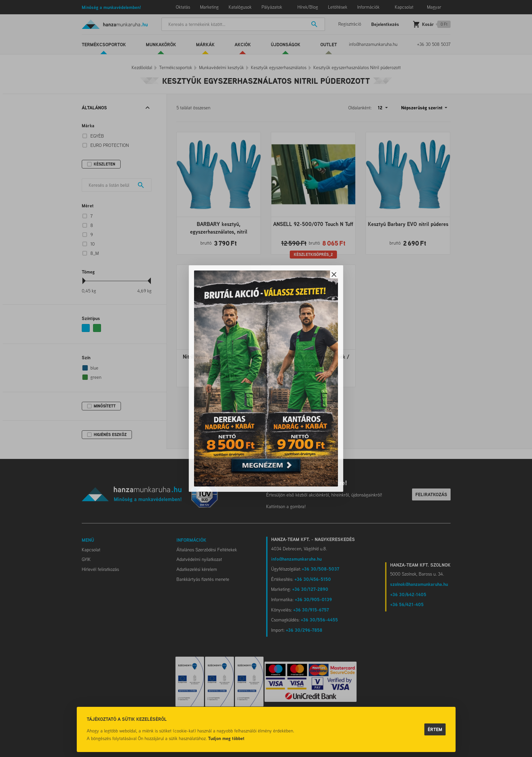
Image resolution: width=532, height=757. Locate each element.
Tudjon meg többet (226, 738)
